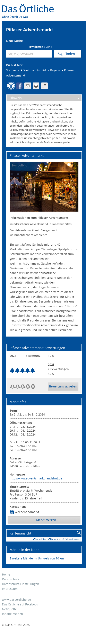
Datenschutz (11, 579)
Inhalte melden (12, 614)
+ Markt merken (44, 520)
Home (6, 574)
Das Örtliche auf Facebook (20, 604)
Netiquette (9, 609)
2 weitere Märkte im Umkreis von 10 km (37, 558)
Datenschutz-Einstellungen (21, 584)
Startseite (13, 70)
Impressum (10, 589)
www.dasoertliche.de (16, 600)
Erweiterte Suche (40, 47)
